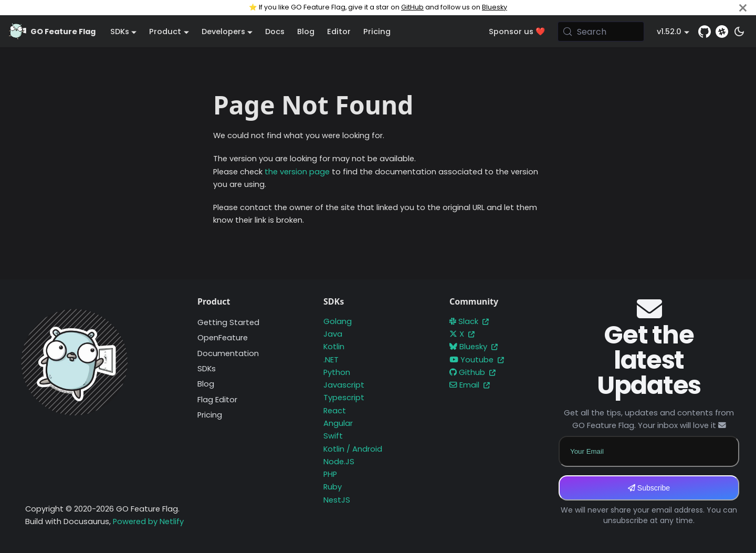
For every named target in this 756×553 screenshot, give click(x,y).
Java (333, 334)
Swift (333, 436)
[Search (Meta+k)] (601, 32)
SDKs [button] (120, 32)
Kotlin (334, 347)
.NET (331, 360)
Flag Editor (217, 400)
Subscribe (649, 488)
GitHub (412, 7)
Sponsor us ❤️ (517, 32)
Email (470, 385)
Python (337, 372)
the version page (297, 172)
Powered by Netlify (148, 521)
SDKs (207, 369)
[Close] (743, 8)
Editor (339, 32)
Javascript (344, 385)
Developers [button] (223, 32)
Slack (469, 321)
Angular (338, 423)
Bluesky (495, 7)
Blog (306, 32)
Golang (338, 321)
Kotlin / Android (353, 449)
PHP (330, 474)
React (335, 411)
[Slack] (722, 32)
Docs (275, 32)
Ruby (333, 487)
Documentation (228, 353)
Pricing (377, 32)
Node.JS (339, 462)
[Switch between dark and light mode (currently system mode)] (739, 32)
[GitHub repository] (705, 32)
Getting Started (228, 322)
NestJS (337, 500)
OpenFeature (223, 338)
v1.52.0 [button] (669, 32)
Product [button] (165, 32)
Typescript (344, 398)
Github (472, 372)
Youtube (477, 360)
